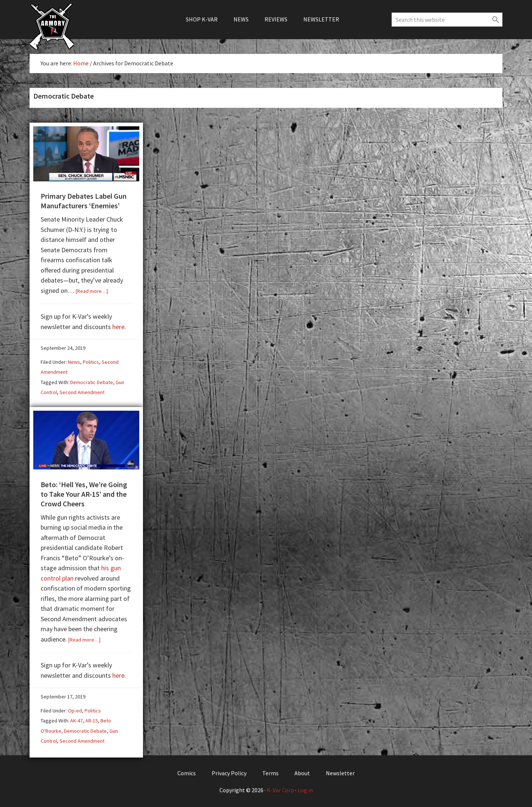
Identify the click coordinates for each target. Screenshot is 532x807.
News (74, 362)
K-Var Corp (280, 789)
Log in (305, 789)
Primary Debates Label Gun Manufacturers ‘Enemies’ (84, 200)
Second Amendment (82, 392)
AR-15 (92, 720)
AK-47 (76, 720)
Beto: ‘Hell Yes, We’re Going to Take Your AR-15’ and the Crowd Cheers (84, 493)
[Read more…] (92, 291)
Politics (91, 362)
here (118, 326)
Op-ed (75, 710)
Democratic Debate (92, 382)
